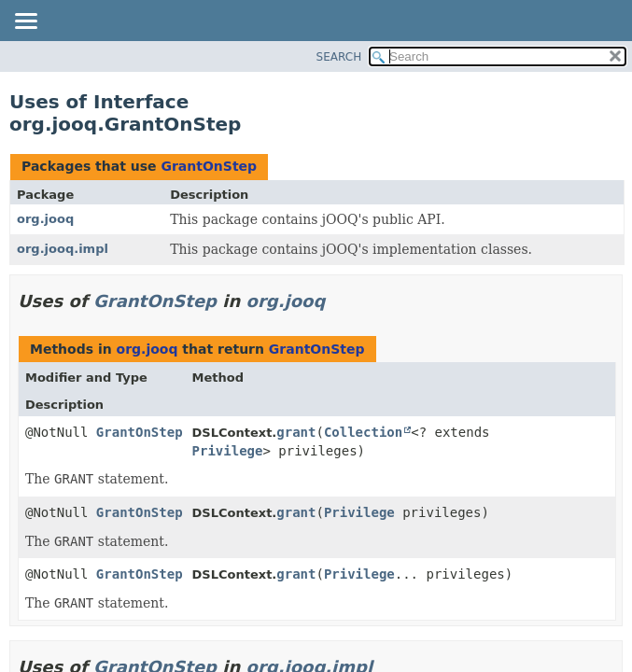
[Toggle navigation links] (25, 22)
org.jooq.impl (63, 249)
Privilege (228, 451)
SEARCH (339, 57)
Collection (363, 432)
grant (296, 432)
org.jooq (45, 219)
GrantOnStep (209, 166)
